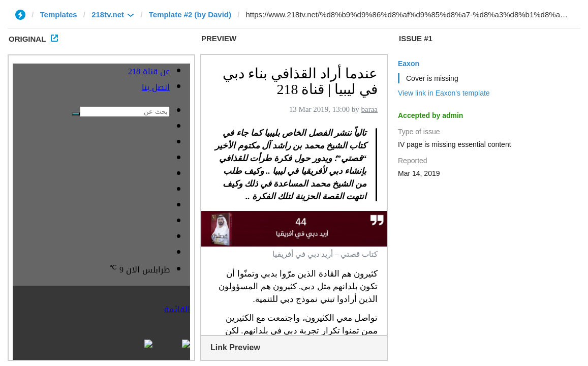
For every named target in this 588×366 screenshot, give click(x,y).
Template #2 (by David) (190, 14)
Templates (59, 14)
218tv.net (108, 14)
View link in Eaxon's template (444, 93)
